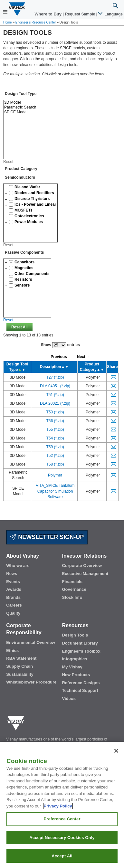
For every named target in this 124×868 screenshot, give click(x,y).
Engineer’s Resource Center (36, 22)
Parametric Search (43, 107)
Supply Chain (19, 666)
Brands (13, 597)
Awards (14, 589)
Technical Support (80, 690)
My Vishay (72, 667)
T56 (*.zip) (55, 421)
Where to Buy (48, 14)
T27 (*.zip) (55, 377)
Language (111, 14)
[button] (6, 188)
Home (8, 22)
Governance (74, 589)
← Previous (56, 357)
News (12, 574)
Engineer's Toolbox (81, 651)
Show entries (60, 345)
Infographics (74, 659)
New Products (76, 675)
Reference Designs (81, 683)
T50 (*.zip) (55, 412)
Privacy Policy (58, 813)
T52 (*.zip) (55, 456)
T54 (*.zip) (55, 438)
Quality (13, 613)
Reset (8, 162)
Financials (72, 582)
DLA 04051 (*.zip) (55, 386)
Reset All (19, 327)
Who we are (18, 566)
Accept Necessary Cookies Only (62, 845)
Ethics (12, 651)
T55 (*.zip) (55, 429)
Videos (69, 698)
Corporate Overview (82, 566)
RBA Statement (21, 658)
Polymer (55, 475)
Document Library (80, 643)
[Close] (116, 758)
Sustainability (20, 674)
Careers (14, 605)
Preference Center (62, 826)
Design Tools (75, 635)
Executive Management (85, 574)
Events (13, 582)
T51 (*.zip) (55, 395)
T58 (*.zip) (55, 464)
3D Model (43, 103)
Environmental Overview (31, 642)
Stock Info (72, 597)
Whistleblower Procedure (31, 682)
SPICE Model (43, 112)
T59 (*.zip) (55, 447)
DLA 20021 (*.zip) (55, 403)
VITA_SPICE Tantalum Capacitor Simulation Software (55, 491)
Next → (84, 357)
